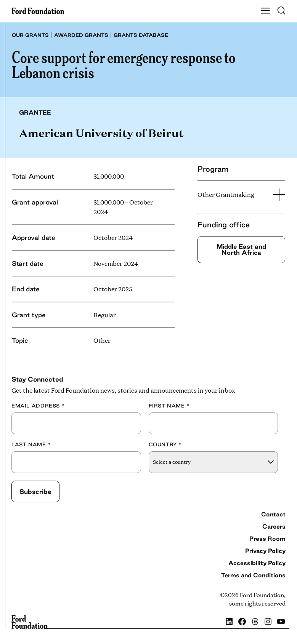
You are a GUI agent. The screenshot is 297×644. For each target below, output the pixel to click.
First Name (169, 406)
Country (165, 444)
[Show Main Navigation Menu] (265, 11)
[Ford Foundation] (30, 622)
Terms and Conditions (253, 575)
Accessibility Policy (257, 563)
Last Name (31, 444)
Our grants (30, 35)
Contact (273, 514)
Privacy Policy (265, 551)
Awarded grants (81, 35)
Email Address (38, 406)
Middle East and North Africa (241, 249)
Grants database (141, 35)
